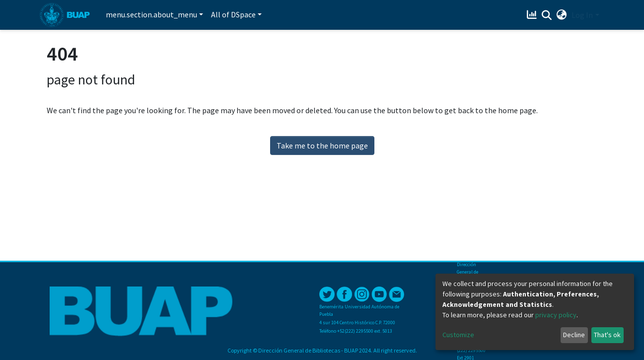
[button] (561, 15)
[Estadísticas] (533, 15)
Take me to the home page (322, 145)
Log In (582, 15)
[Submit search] (546, 15)
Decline (574, 335)
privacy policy (556, 315)
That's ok (607, 335)
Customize (458, 335)
